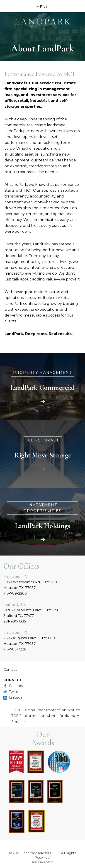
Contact (10, 669)
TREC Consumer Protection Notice (47, 710)
